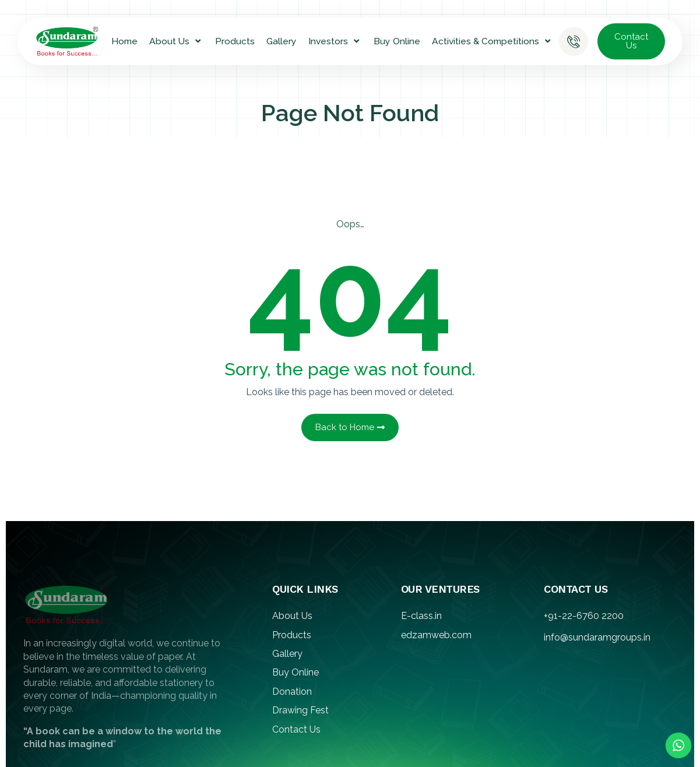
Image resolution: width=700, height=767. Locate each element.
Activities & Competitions (493, 41)
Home (124, 41)
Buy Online (397, 41)
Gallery (282, 41)
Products (235, 41)
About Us (176, 41)
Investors (335, 41)
